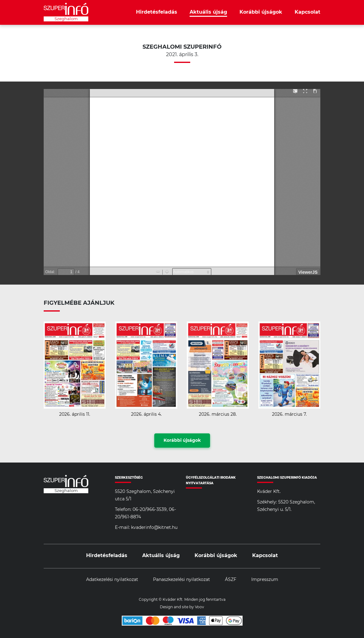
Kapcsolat (307, 12)
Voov (200, 607)
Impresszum (265, 580)
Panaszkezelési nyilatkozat (182, 580)
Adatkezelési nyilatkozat (112, 580)
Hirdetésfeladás (157, 12)
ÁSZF (231, 580)
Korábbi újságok (261, 12)
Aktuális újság (208, 12)
